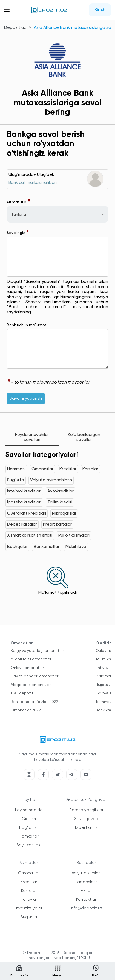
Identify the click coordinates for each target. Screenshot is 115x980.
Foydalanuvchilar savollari (32, 437)
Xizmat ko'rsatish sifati (30, 536)
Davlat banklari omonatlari (35, 676)
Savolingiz (18, 233)
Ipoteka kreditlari (24, 502)
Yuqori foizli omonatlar (31, 659)
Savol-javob (86, 819)
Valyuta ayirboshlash (51, 480)
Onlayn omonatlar (27, 668)
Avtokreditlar (61, 491)
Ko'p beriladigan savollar (84, 437)
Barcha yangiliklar (86, 810)
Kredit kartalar (57, 525)
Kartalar (90, 469)
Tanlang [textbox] (19, 215)
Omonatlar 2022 (26, 710)
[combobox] (58, 214)
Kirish (100, 10)
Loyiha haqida (29, 810)
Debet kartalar (22, 525)
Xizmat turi (19, 202)
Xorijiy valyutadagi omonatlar (37, 651)
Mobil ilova (76, 547)
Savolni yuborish (26, 399)
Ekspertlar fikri (86, 828)
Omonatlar (42, 469)
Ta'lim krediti (60, 502)
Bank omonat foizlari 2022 (34, 702)
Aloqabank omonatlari (31, 685)
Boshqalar (17, 547)
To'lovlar (29, 899)
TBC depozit (22, 693)
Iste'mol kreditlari (24, 491)
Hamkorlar (29, 836)
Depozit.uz (15, 28)
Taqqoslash (86, 882)
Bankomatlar (47, 547)
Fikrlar (86, 891)
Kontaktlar (86, 899)
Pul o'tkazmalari (74, 536)
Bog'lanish (29, 828)
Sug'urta (16, 480)
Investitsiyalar (29, 908)
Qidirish (29, 819)
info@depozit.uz (86, 908)
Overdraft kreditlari (27, 514)
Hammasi (16, 469)
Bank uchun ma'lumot (27, 325)
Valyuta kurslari (86, 873)
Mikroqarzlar (64, 514)
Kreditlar (68, 469)
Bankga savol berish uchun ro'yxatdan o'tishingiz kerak (46, 144)
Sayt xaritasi (29, 845)
